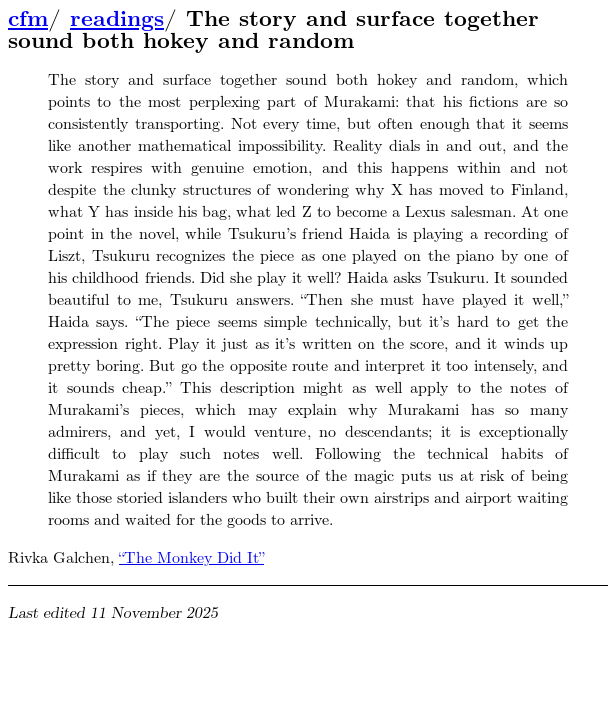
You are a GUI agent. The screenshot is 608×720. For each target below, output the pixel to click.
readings (117, 19)
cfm (28, 19)
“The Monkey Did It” (191, 557)
